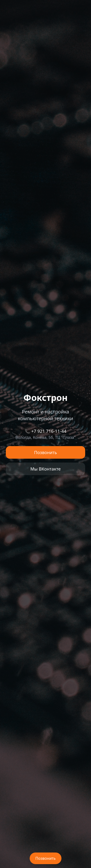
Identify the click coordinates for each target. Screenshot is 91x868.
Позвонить (46, 452)
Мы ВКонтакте (45, 469)
